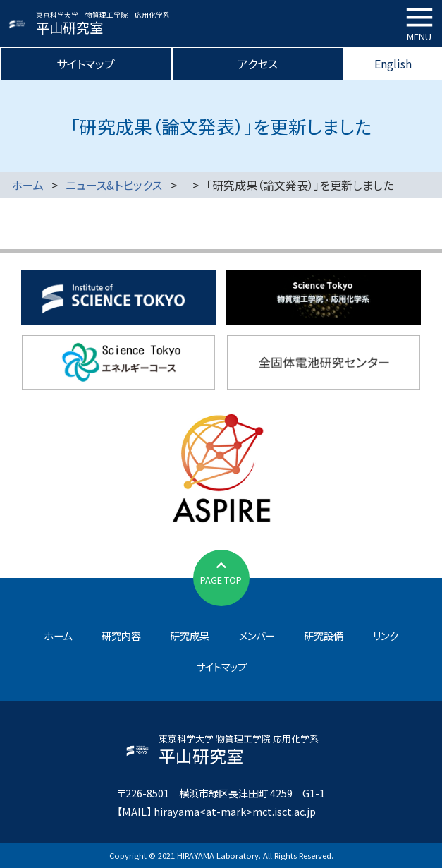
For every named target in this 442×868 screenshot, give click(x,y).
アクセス (258, 64)
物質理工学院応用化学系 (324, 297)
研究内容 (121, 635)
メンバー (257, 635)
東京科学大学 (118, 297)
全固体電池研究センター (324, 363)
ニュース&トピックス (114, 185)
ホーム (27, 185)
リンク (386, 635)
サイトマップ (86, 64)
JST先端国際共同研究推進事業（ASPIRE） (221, 466)
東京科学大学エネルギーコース (118, 363)
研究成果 (190, 635)
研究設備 (324, 635)
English (393, 64)
